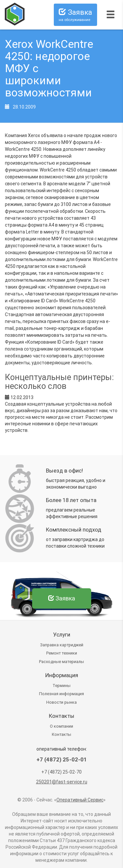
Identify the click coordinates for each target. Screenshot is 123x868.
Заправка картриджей (62, 645)
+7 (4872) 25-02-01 (62, 759)
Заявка (75, 15)
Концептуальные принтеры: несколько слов (59, 382)
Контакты (61, 734)
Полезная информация (61, 694)
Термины (61, 686)
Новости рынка (61, 702)
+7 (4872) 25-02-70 (61, 772)
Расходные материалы (61, 662)
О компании (61, 726)
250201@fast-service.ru (62, 782)
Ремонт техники (62, 653)
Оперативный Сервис (80, 800)
